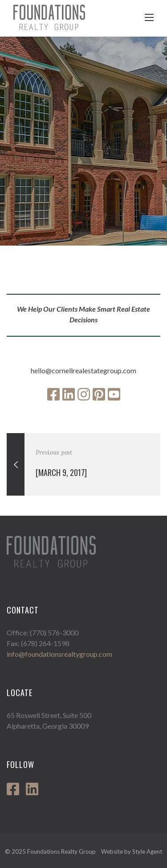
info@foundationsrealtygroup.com (59, 654)
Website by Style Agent (132, 851)
